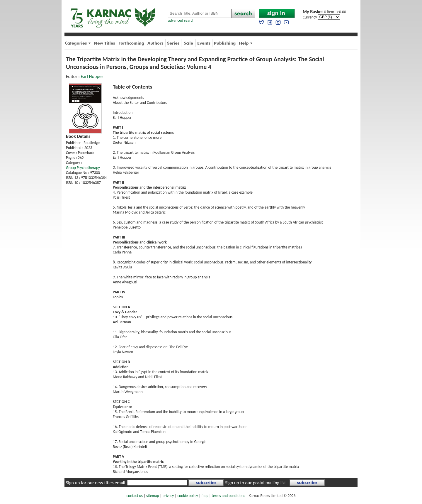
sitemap (153, 496)
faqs (205, 496)
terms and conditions (228, 496)
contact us (135, 496)
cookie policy (188, 496)
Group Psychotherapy (83, 168)
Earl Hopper (92, 76)
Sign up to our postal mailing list (255, 483)
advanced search (181, 20)
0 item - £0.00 (324, 12)
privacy (168, 496)
